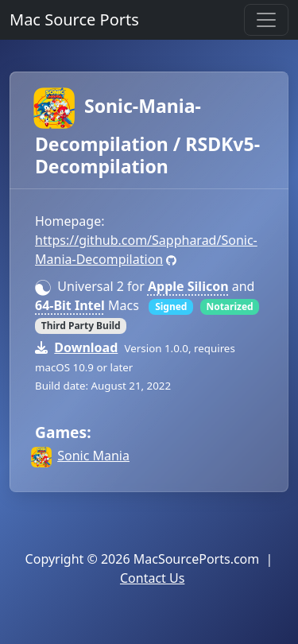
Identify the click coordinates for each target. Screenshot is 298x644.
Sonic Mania (93, 456)
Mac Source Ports (74, 19)
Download (86, 347)
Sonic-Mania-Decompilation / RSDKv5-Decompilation (147, 136)
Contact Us (152, 578)
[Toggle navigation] (266, 20)
